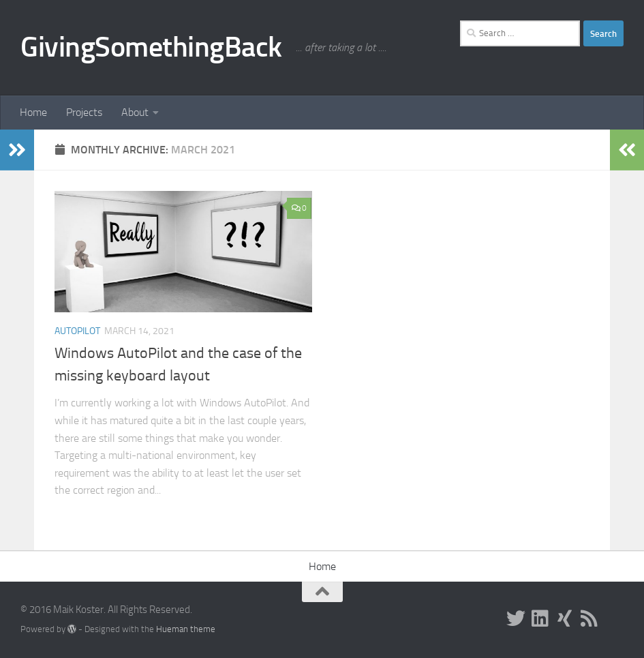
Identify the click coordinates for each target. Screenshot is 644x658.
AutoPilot (77, 331)
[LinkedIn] (540, 618)
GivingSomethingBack (151, 47)
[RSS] (589, 618)
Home (33, 112)
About (135, 112)
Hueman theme (186, 629)
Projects (84, 112)
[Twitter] (516, 618)
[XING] (565, 618)
